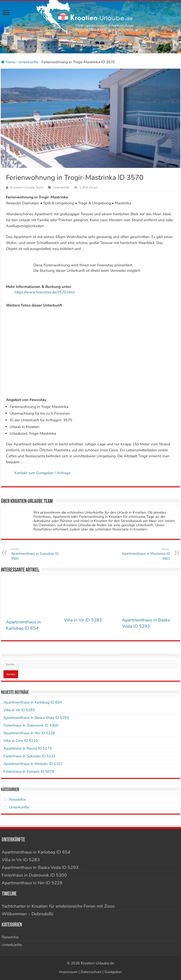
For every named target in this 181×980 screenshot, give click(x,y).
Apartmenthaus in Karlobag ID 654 (23, 625)
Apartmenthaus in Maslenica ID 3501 (145, 554)
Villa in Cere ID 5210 (21, 741)
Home (8, 62)
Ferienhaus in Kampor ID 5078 (29, 771)
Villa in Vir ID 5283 (83, 620)
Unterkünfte (28, 62)
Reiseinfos (17, 799)
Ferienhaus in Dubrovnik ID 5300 (31, 725)
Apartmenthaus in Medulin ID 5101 (33, 764)
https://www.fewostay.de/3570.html (45, 292)
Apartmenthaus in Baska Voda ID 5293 (146, 623)
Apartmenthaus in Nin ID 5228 (29, 733)
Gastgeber (113, 972)
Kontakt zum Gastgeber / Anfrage (42, 473)
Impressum (68, 972)
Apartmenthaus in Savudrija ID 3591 (36, 554)
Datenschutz (91, 972)
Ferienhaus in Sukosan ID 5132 (29, 756)
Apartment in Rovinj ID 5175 (28, 748)
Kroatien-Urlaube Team (27, 187)
